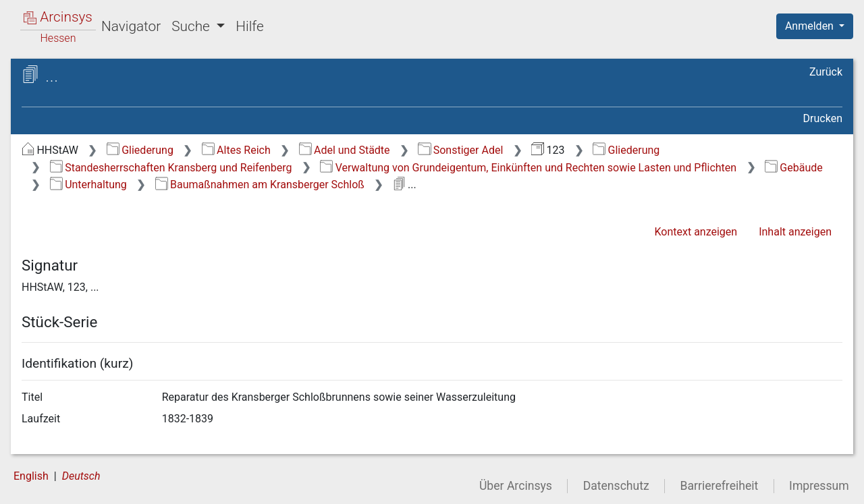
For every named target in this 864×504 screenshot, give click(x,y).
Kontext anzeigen (696, 232)
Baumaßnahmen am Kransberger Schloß (260, 185)
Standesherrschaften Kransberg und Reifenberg (171, 168)
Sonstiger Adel (460, 150)
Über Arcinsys (516, 486)
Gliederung (140, 150)
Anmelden (811, 26)
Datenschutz (616, 486)
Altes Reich (236, 150)
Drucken (823, 118)
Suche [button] (192, 26)
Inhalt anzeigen (795, 232)
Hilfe (249, 26)
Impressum (819, 486)
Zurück (826, 72)
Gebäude (794, 168)
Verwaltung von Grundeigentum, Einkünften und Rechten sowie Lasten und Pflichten (528, 168)
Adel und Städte (345, 150)
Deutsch (81, 476)
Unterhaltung (88, 185)
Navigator (131, 26)
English (31, 476)
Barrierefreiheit (720, 486)
